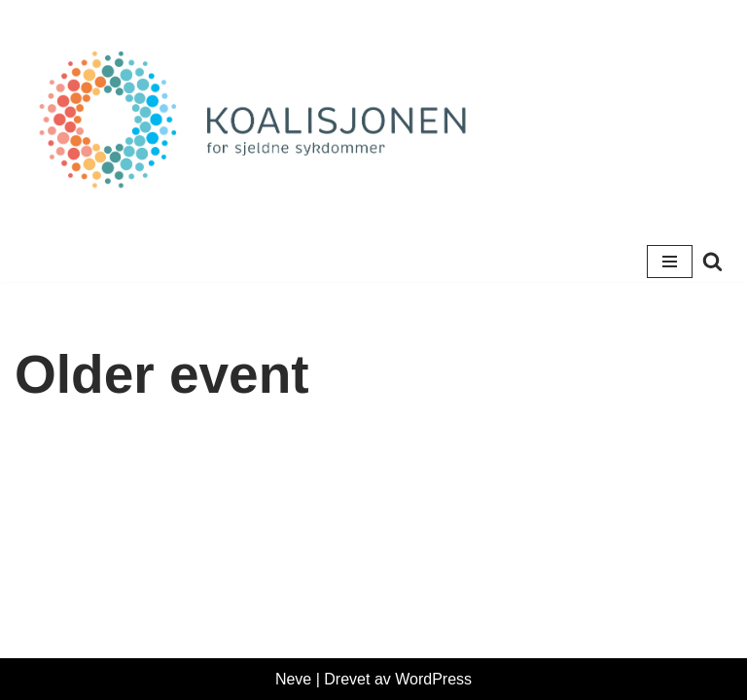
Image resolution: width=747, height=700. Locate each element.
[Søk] (712, 261)
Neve (293, 679)
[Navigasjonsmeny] (670, 262)
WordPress (433, 679)
